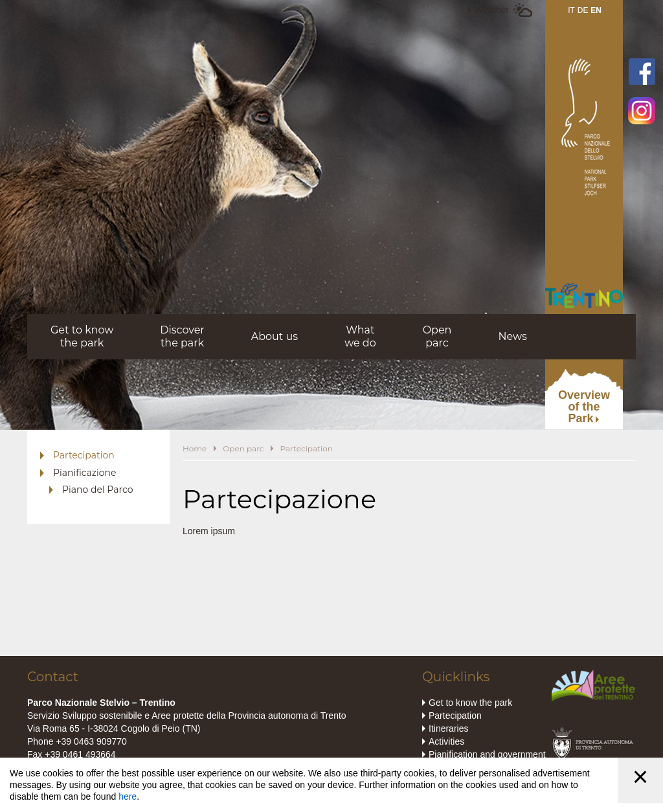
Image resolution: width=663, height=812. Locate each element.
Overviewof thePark (584, 407)
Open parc (243, 448)
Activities (446, 741)
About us (275, 336)
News (512, 336)
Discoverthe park (182, 336)
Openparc (437, 336)
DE (583, 10)
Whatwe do (360, 336)
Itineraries (448, 728)
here (128, 796)
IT (571, 10)
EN (596, 10)
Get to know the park (470, 703)
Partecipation (84, 455)
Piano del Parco (97, 490)
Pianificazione (84, 473)
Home (195, 448)
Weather (492, 10)
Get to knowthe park (82, 336)
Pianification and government (487, 754)
